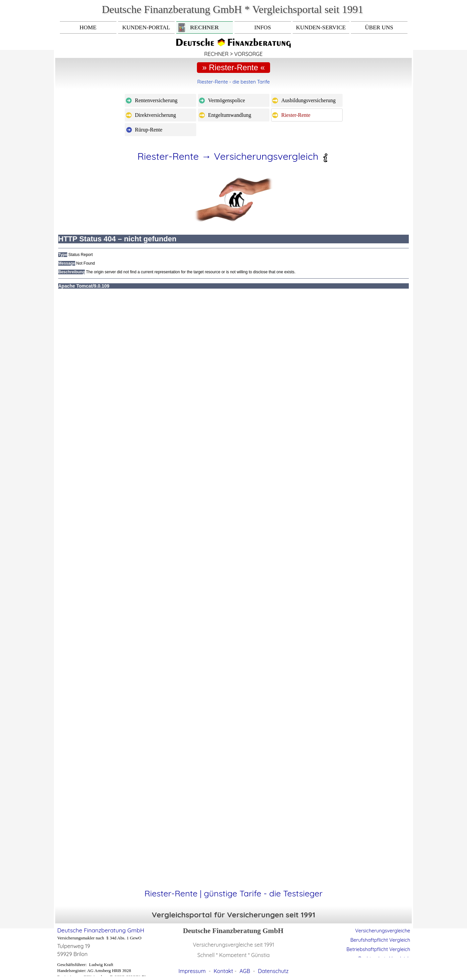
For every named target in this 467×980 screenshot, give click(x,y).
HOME (88, 27)
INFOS (262, 27)
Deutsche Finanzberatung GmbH (101, 930)
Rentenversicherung (156, 100)
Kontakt (223, 971)
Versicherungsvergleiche (383, 931)
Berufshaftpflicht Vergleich (380, 940)
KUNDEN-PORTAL (146, 27)
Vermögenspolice (227, 100)
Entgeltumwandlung (230, 115)
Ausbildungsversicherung (309, 100)
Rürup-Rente (149, 130)
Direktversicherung (156, 115)
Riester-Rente (296, 115)
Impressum (192, 971)
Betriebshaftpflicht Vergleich (378, 949)
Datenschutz (273, 971)
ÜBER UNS (379, 27)
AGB (245, 971)
